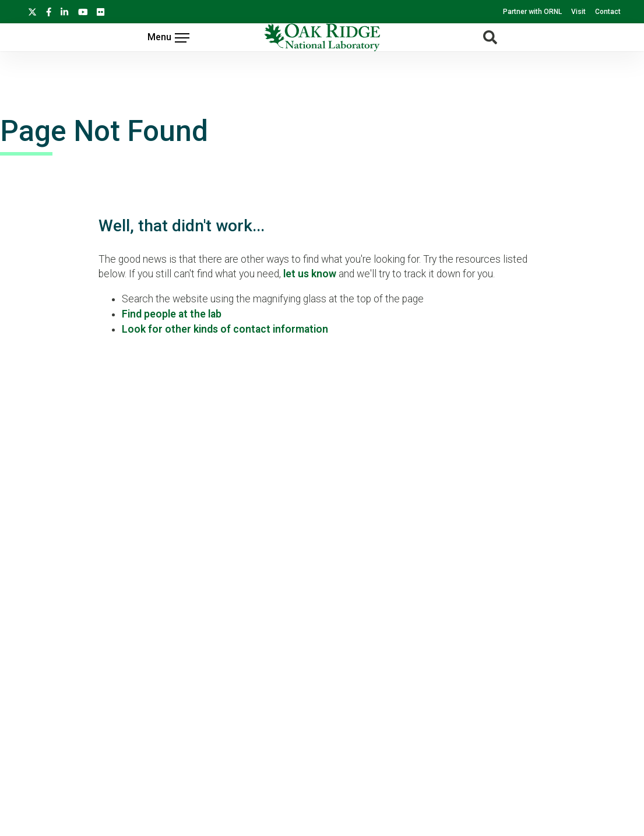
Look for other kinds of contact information (225, 329)
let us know (310, 274)
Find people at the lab (172, 314)
